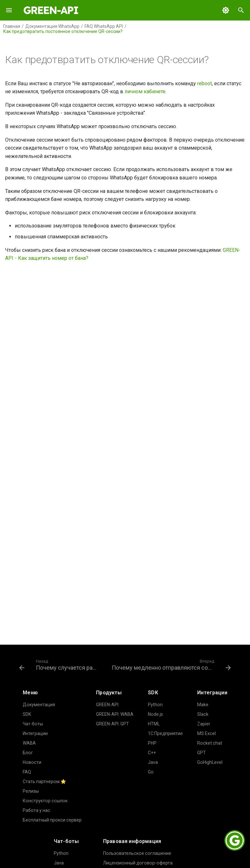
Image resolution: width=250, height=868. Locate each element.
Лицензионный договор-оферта (138, 863)
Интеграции (35, 733)
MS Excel (206, 733)
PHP (152, 743)
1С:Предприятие (165, 733)
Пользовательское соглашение (137, 853)
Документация (39, 705)
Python (155, 705)
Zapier (204, 724)
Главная (12, 26)
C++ (152, 753)
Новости (32, 762)
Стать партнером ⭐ (44, 781)
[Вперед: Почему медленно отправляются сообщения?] (171, 665)
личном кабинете (145, 91)
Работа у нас (36, 810)
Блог (28, 753)
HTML (154, 724)
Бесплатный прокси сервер (52, 820)
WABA (29, 743)
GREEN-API (107, 705)
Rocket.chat (210, 743)
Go (151, 772)
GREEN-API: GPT (113, 724)
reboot (205, 83)
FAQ (27, 772)
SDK (27, 714)
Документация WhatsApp (52, 26)
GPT (202, 753)
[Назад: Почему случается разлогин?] (60, 665)
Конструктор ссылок (45, 801)
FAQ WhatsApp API (104, 26)
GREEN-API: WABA (115, 714)
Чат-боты (33, 724)
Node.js (155, 714)
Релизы (31, 791)
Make (203, 705)
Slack (203, 714)
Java (153, 762)
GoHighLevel (210, 762)
